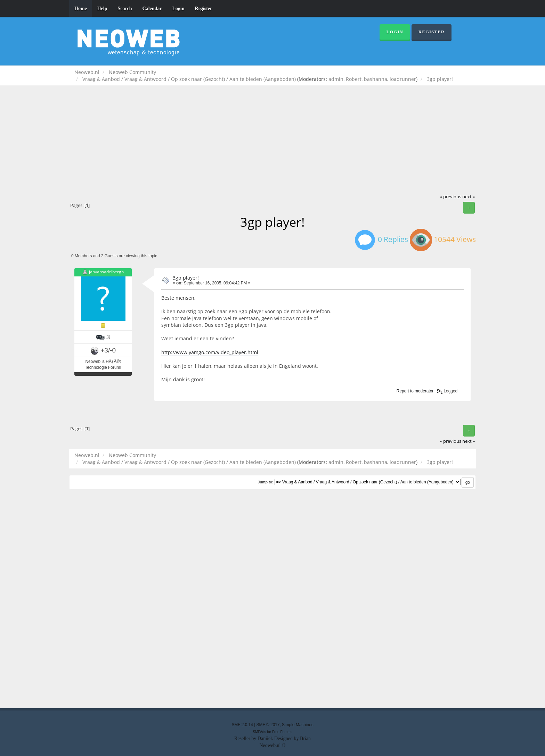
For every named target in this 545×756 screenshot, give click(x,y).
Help (102, 9)
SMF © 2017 (268, 725)
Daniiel (265, 738)
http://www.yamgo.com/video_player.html (210, 352)
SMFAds (259, 732)
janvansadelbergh (106, 272)
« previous (451, 197)
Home (81, 9)
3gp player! (186, 278)
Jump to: (265, 482)
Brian (305, 738)
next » (469, 197)
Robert (354, 79)
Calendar (152, 9)
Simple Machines (298, 725)
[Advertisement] (272, 141)
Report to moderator (415, 391)
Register (204, 9)
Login (178, 9)
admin (336, 79)
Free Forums (282, 732)
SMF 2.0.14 (242, 725)
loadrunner (403, 79)
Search (125, 9)
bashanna (376, 79)
